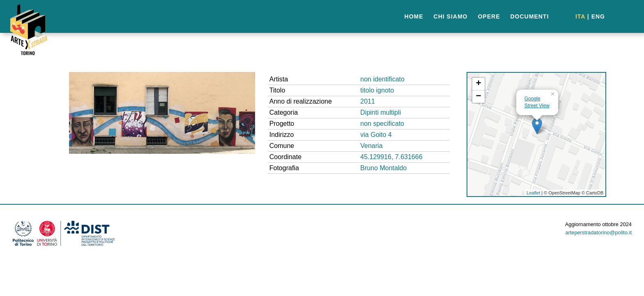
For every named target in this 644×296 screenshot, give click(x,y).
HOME (414, 16)
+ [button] (479, 84)
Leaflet (533, 193)
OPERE (489, 16)
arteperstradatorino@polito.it (598, 232)
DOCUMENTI (530, 16)
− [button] (479, 97)
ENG (598, 16)
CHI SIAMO (451, 16)
